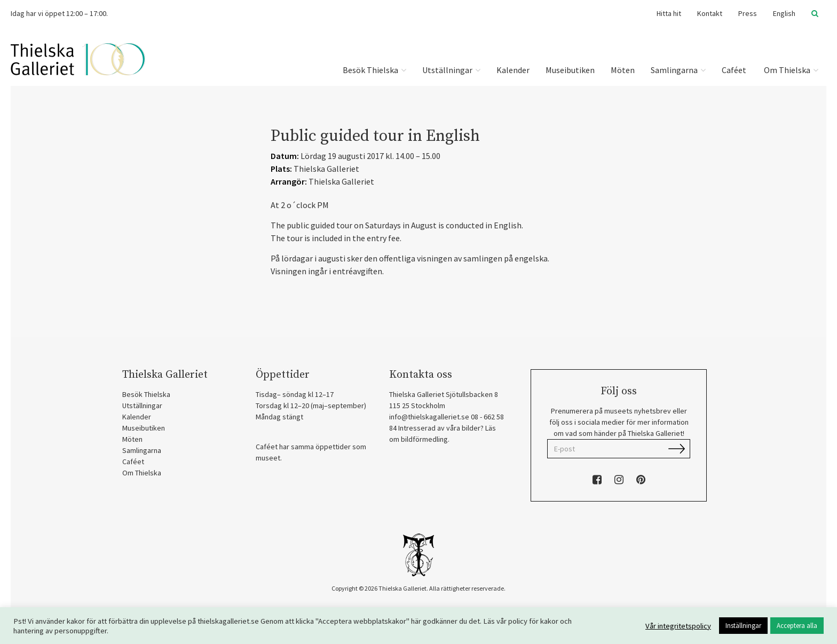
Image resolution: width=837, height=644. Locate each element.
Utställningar (451, 70)
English (784, 13)
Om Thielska (790, 70)
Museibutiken (570, 70)
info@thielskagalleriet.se (429, 417)
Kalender (513, 70)
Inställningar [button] (743, 626)
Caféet (734, 70)
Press (748, 13)
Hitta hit (669, 13)
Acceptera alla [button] (797, 626)
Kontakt (710, 13)
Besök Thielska (374, 70)
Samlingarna (678, 70)
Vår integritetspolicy (678, 626)
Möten (623, 70)
